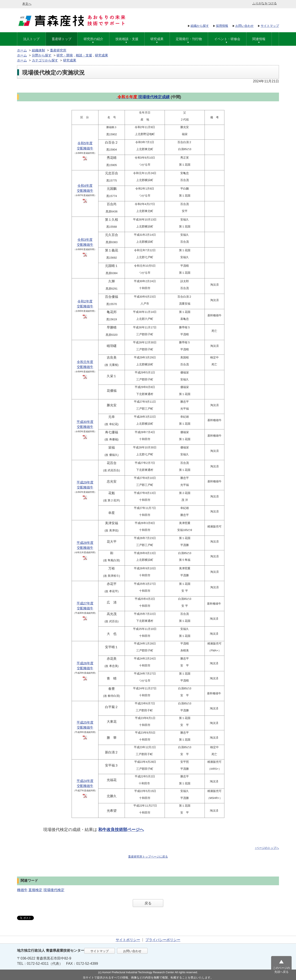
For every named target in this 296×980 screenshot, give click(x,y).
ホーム (22, 50)
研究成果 (157, 39)
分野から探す (42, 55)
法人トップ (31, 39)
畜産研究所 (58, 50)
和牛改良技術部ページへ (121, 830)
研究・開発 (65, 55)
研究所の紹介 (93, 39)
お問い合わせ (244, 26)
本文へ (27, 4)
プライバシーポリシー (163, 940)
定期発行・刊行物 (189, 39)
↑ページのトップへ (267, 848)
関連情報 (259, 39)
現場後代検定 (54, 890)
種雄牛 (22, 890)
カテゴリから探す (45, 60)
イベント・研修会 (227, 39)
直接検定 (35, 890)
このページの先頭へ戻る (281, 970)
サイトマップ (270, 26)
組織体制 (38, 50)
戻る (148, 903)
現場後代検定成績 (154, 97)
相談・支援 (84, 55)
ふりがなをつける (265, 3)
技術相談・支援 (127, 39)
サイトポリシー (128, 940)
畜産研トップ (62, 39)
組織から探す (200, 26)
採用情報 (222, 26)
